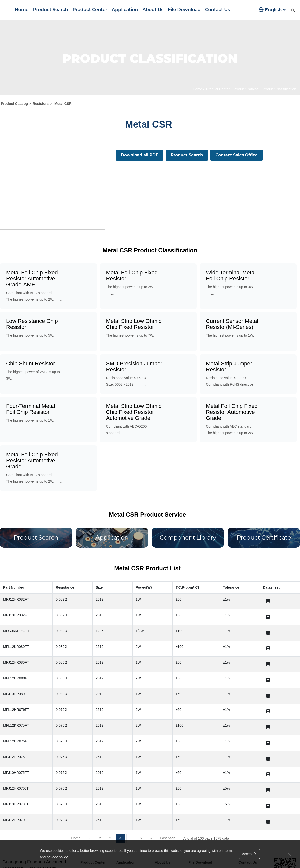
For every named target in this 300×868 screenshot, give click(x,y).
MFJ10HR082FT (16, 615)
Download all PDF (140, 155)
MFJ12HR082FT (16, 599)
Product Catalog (246, 89)
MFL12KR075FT (16, 725)
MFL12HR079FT (16, 710)
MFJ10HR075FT (16, 773)
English (272, 10)
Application (125, 10)
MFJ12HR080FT (16, 662)
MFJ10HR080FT (16, 694)
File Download (184, 10)
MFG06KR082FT (17, 631)
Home (22, 10)
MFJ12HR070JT (16, 788)
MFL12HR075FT (16, 741)
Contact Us (218, 10)
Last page (168, 838)
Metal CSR (63, 104)
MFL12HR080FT (16, 678)
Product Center (90, 10)
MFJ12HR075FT (16, 757)
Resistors (41, 104)
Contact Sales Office (237, 155)
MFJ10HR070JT (16, 804)
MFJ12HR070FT (16, 820)
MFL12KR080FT (16, 647)
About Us (153, 10)
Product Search (51, 10)
